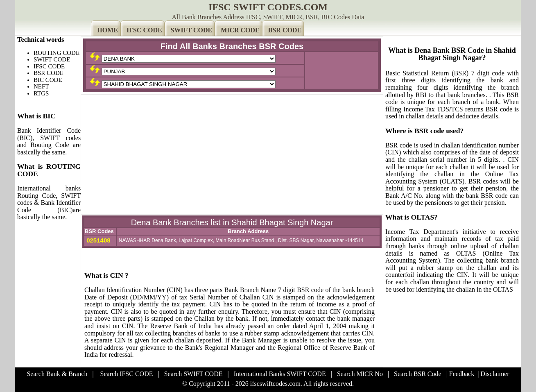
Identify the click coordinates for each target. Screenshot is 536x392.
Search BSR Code (418, 374)
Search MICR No (360, 374)
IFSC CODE (144, 30)
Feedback (462, 374)
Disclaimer (495, 374)
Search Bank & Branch (57, 374)
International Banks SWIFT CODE (280, 374)
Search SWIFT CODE (193, 374)
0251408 (98, 240)
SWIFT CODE (192, 30)
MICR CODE (240, 30)
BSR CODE (285, 30)
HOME (107, 30)
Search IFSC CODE (127, 374)
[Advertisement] (232, 154)
